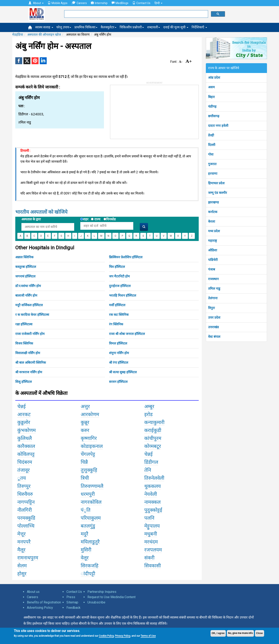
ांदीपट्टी (88, 574)
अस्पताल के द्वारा (31, 219)
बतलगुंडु (88, 526)
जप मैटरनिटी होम (119, 276)
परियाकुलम (91, 518)
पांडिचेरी (213, 260)
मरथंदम (151, 542)
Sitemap (72, 602)
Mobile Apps (58, 3)
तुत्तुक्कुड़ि (89, 470)
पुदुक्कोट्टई (153, 510)
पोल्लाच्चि (26, 526)
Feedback (73, 608)
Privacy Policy (123, 636)
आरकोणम (90, 414)
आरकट (24, 414)
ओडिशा (213, 250)
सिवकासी (153, 566)
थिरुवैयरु (25, 494)
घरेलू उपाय (64, 27)
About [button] (36, 3)
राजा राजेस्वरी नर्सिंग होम (30, 334)
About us (33, 592)
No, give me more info (240, 633)
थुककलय (153, 486)
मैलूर (21, 550)
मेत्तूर (22, 534)
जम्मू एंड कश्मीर (218, 193)
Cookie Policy (106, 636)
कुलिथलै (25, 438)
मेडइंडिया (18, 35)
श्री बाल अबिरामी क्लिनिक (31, 363)
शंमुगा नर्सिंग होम (119, 353)
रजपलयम (153, 550)
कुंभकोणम (26, 430)
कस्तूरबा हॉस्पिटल (26, 267)
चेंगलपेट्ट (88, 454)
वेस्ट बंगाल (214, 337)
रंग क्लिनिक (116, 324)
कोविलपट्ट (26, 454)
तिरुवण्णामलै (92, 486)
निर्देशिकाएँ (199, 27)
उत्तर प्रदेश (214, 318)
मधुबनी (151, 534)
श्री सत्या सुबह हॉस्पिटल (123, 372)
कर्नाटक (213, 212)
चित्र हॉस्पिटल (117, 267)
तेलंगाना (213, 298)
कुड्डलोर (24, 422)
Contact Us (141, 3)
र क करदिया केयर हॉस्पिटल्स (32, 315)
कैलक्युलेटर (109, 27)
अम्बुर (149, 407)
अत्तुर (85, 407)
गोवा (211, 154)
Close (260, 633)
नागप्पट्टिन (26, 502)
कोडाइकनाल (92, 446)
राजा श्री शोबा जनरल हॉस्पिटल (127, 334)
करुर (85, 430)
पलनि (149, 518)
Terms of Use (148, 636)
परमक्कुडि (26, 518)
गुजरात (212, 164)
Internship (99, 3)
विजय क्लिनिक (24, 343)
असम (211, 87)
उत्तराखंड (213, 327)
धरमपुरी (88, 494)
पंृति (86, 510)
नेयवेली (151, 494)
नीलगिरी (25, 510)
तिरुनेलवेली (154, 478)
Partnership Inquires (102, 592)
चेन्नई (22, 407)
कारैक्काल (26, 446)
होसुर (22, 574)
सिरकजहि (90, 566)
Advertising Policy (40, 608)
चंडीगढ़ (212, 107)
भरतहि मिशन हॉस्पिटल (123, 295)
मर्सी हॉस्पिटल (117, 305)
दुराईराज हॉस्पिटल (120, 286)
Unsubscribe (96, 602)
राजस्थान (213, 279)
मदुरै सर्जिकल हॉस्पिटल (29, 305)
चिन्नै (84, 462)
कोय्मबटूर (153, 446)
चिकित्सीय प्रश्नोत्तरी (132, 27)
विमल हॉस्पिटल (118, 343)
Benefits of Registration (44, 602)
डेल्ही (211, 135)
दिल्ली (212, 145)
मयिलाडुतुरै (90, 542)
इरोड (148, 414)
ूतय (22, 478)
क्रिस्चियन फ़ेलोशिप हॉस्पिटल (126, 257)
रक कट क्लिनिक (119, 315)
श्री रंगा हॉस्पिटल (119, 363)
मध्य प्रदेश (214, 231)
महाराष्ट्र (212, 241)
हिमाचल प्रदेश (216, 183)
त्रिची (85, 478)
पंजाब (212, 269)
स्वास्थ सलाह (44, 27)
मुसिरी (86, 550)
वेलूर (85, 558)
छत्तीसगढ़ (214, 116)
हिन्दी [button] (158, 3)
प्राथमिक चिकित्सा (86, 27)
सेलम (22, 566)
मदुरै (84, 534)
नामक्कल (152, 502)
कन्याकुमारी (154, 422)
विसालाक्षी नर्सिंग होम (28, 353)
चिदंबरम (25, 462)
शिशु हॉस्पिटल (24, 382)
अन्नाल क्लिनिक (24, 257)
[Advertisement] (141, 110)
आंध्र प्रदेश (214, 78)
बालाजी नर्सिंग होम (26, 295)
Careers (79, 3)
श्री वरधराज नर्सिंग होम (29, 372)
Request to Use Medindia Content (111, 597)
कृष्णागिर (89, 438)
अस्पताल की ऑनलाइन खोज (44, 35)
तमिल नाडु (214, 289)
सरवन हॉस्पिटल (118, 382)
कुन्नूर (85, 422)
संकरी (149, 558)
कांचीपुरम (153, 438)
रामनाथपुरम (28, 558)
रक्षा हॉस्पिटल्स (24, 324)
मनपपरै (24, 542)
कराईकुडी (153, 430)
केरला (212, 221)
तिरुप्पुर (24, 486)
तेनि (148, 470)
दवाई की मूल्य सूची (176, 27)
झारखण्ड (213, 202)
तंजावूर (24, 470)
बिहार (211, 97)
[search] (136, 14)
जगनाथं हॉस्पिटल (25, 276)
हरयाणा (213, 174)
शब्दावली (154, 27)
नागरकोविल (91, 502)
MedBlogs (120, 3)
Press (71, 597)
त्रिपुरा (211, 308)
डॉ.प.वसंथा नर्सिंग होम (28, 286)
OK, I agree (218, 633)
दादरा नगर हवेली (218, 126)
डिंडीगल (151, 462)
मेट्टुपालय (152, 526)
